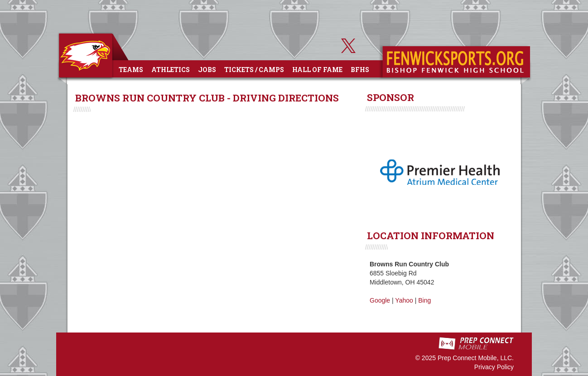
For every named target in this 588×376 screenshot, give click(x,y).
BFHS (360, 70)
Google (380, 300)
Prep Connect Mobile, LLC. (476, 358)
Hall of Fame (317, 70)
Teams (131, 70)
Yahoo (404, 300)
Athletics (171, 70)
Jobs (207, 70)
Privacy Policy (494, 367)
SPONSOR (390, 97)
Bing (424, 300)
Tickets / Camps (254, 70)
